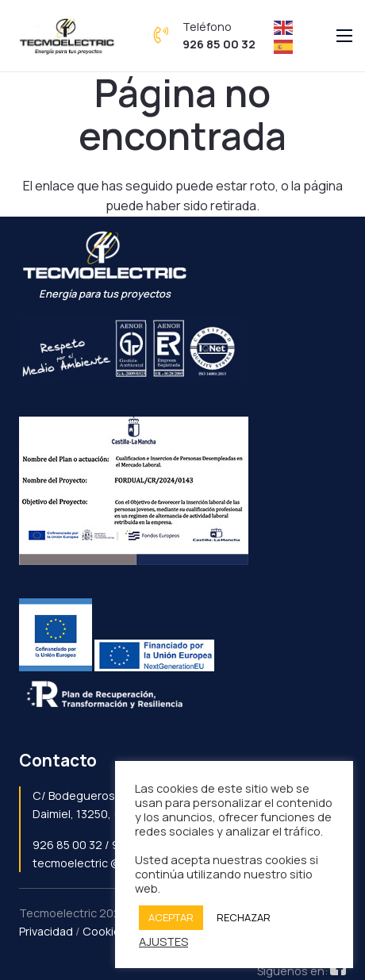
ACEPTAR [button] (171, 917)
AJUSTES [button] (163, 941)
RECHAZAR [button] (244, 917)
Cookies (105, 931)
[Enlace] (67, 36)
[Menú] (344, 36)
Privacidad (46, 931)
